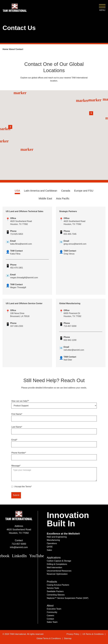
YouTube (37, 556)
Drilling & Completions (57, 564)
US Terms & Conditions (93, 634)
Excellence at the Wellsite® (63, 534)
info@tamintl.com (19, 547)
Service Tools (53, 588)
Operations (52, 543)
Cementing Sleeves (56, 595)
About (50, 606)
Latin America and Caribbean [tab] (41, 191)
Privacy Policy (73, 634)
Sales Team (52, 622)
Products (52, 582)
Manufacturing (53, 540)
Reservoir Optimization (57, 574)
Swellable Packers (55, 591)
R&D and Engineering (57, 537)
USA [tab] (17, 191)
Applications (54, 558)
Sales (49, 550)
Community (52, 612)
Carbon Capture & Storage (59, 561)
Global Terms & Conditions (49, 638)
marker (90, 100)
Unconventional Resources (59, 571)
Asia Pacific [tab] (63, 198)
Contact (50, 619)
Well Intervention (54, 567)
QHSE (50, 547)
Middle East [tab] (45, 198)
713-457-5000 (19, 544)
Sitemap (68, 638)
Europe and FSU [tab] (84, 191)
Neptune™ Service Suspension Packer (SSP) (68, 598)
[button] (90, 100)
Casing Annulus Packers (58, 585)
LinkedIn (19, 556)
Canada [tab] (66, 191)
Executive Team (54, 609)
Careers (50, 616)
